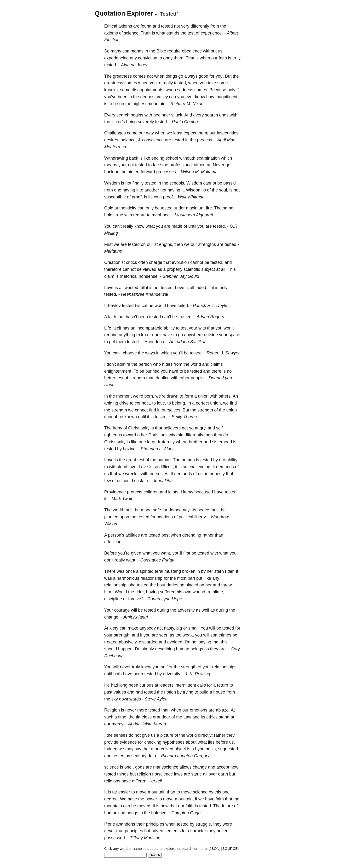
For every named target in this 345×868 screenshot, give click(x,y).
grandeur (161, 717)
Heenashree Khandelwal (144, 294)
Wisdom (112, 183)
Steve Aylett (156, 699)
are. (223, 649)
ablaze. (223, 710)
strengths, (164, 244)
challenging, (200, 467)
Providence (115, 492)
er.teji (157, 781)
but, (200, 578)
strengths (207, 244)
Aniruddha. (155, 342)
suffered (168, 592)
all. (224, 269)
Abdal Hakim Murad (147, 724)
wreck (131, 474)
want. (131, 560)
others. (225, 396)
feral (159, 571)
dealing (163, 378)
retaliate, (216, 592)
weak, (188, 635)
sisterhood (222, 442)
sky (115, 699)
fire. (209, 208)
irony (118, 428)
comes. (201, 90)
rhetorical (129, 276)
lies (211, 742)
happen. (126, 649)
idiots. (174, 492)
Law (187, 717)
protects (135, 492)
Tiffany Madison (145, 838)
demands (225, 467)
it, (183, 190)
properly (175, 269)
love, (161, 403)
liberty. (201, 517)
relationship (151, 578)
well (205, 610)
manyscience (166, 767)
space (234, 335)
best (166, 535)
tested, (181, 83)
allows (185, 767)
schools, (177, 183)
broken (189, 571)
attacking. (113, 542)
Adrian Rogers (210, 317)
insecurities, (228, 133)
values (120, 692)
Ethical (111, 26)
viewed (149, 269)
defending (192, 535)
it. (106, 499)
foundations (162, 517)
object (180, 749)
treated (111, 642)
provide (111, 742)
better (110, 378)
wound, (200, 592)
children (151, 492)
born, (149, 396)
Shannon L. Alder (157, 449)
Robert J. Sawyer (223, 353)
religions (112, 781)
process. (205, 140)
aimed (200, 165)
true (119, 215)
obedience (192, 51)
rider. (230, 571)
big (179, 628)
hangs (132, 813)
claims (217, 364)
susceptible (115, 197)
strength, (122, 635)
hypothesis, (206, 749)
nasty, (170, 628)
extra (141, 335)
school (172, 158)
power (151, 799)
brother (196, 442)
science (112, 767)
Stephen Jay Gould (181, 276)
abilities (133, 535)
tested (167, 26)
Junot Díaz (163, 481)
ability (169, 328)
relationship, (116, 585)
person (145, 364)
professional (181, 165)
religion (144, 774)
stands (173, 33)
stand (224, 717)
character (197, 831)
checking (153, 742)
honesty (217, 474)
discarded (148, 642)
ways (150, 353)
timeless (144, 717)
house (219, 692)
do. (226, 435)
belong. (179, 403)
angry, (201, 428)
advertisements (166, 831)
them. (179, 58)
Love (109, 288)
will (134, 610)
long (123, 685)
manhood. (161, 215)
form (189, 396)
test (191, 33)
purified (152, 371)
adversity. (172, 674)
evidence (128, 742)
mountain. (157, 104)
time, (123, 717)
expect (190, 133)
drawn (173, 396)
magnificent (226, 97)
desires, (112, 140)
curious (146, 685)
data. (152, 756)
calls (201, 685)
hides (167, 364)
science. (132, 33)
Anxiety (111, 628)
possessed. (115, 838)
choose (130, 353)
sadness (185, 90)
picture (167, 735)
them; (203, 133)
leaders (166, 685)
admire (124, 364)
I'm (187, 642)
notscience (162, 774)
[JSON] (214, 848)
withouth (187, 158)
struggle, (204, 824)
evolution (180, 262)
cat (144, 306)
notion (170, 692)
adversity (186, 610)
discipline (113, 599)
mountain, (184, 799)
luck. (179, 115)
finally (138, 183)
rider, (140, 592)
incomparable (149, 328)
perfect (202, 403)
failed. (183, 306)
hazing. (130, 449)
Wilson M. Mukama (199, 172)
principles (155, 824)
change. (112, 617)
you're (155, 83)
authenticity (125, 208)
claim (109, 276)
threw (226, 585)
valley (162, 97)
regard (139, 215)
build (204, 692)
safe (157, 510)
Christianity (139, 428)
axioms (125, 26)
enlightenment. (118, 371)
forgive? (136, 599)
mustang (173, 571)
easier (124, 792)
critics (132, 262)
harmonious (128, 578)
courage (122, 610)
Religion (112, 710)
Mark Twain (122, 499)
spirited (147, 571)
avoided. (175, 642)
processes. (167, 172)
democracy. (179, 510)
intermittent (185, 685)
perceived (164, 749)
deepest (148, 97)
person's (116, 535)
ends (224, 115)
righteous (113, 435)
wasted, (132, 288)
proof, (137, 197)
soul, (224, 190)
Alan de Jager (134, 65)
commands (133, 51)
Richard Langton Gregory (185, 756)
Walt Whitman (191, 197)
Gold (109, 208)
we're (138, 396)
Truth (146, 33)
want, (166, 553)
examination (208, 158)
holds (109, 215)
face (157, 165)
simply (148, 649)
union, (216, 403)
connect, (143, 403)
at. (209, 165)
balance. (159, 813)
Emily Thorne (184, 417)
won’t (229, 328)
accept (223, 767)
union (203, 396)
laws (178, 774)
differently (200, 26)
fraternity (166, 442)
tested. (111, 65)
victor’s (118, 122)
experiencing (116, 58)
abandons (126, 824)
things (171, 76)
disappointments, (148, 90)
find (233, 403)
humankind (115, 813)
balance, (129, 140)
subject (208, 269)
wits (202, 328)
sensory (139, 756)
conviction (148, 58)
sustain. (142, 481)
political (186, 517)
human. (165, 460)
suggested (228, 749)
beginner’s (163, 115)
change (200, 767)
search (123, 115)
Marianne (113, 251)
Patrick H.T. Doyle (210, 306)
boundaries (168, 585)
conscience (153, 140)
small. (194, 628)
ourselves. (172, 410)
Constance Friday (157, 560)
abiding (111, 403)
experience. (212, 33)
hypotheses (173, 742)
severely (146, 122)
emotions (198, 710)
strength (137, 378)
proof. (168, 197)
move (141, 792)
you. (220, 76)
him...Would (116, 592)
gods (140, 767)
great (131, 460)
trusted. (185, 317)
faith (223, 58)
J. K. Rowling (198, 674)
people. (198, 378)
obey (168, 58)
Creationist (115, 262)
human (188, 460)
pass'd (229, 183)
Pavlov (114, 306)
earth (223, 774)
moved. (144, 806)
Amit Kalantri (136, 617)
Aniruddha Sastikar (187, 342)
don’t (157, 335)
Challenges (115, 133)
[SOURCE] (230, 848)
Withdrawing (116, 158)
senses (121, 735)
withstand (118, 467)
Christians (158, 435)
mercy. (118, 724)
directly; (205, 735)
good (203, 76)
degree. (112, 799)
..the (108, 735)
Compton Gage (186, 813)
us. (232, 742)
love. (133, 467)
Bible (161, 51)
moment (124, 396)
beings (197, 649)
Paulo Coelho (185, 122)
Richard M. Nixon (187, 104)
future (227, 806)
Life (108, 328)
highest (139, 104)
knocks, (112, 90)
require (174, 51)
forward (148, 172)
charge (156, 262)
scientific (192, 269)
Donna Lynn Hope (165, 599)
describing (165, 649)
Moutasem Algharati (194, 215)
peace (203, 510)
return (222, 685)
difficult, (167, 467)
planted (111, 517)
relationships (224, 667)
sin (181, 435)
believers (172, 428)
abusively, (128, 642)
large (152, 442)
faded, (201, 288)
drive (124, 403)
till (143, 288)
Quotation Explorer (124, 13)
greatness (122, 76)
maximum (195, 208)
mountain (157, 792)
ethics (212, 717)
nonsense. (149, 276)
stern (219, 571)
